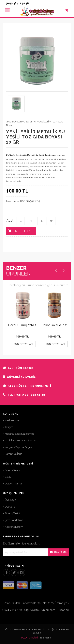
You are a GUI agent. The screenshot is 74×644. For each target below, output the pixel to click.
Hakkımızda (12, 420)
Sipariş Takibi (12, 470)
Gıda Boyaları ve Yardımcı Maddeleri (27, 122)
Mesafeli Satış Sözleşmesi (20, 434)
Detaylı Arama (13, 484)
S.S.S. (8, 477)
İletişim (9, 427)
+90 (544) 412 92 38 (16, 3)
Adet (10, 221)
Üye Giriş (10, 507)
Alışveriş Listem (14, 527)
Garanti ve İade (13, 454)
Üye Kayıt (10, 500)
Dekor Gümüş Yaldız (22, 325)
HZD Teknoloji (30, 638)
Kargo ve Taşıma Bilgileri (19, 447)
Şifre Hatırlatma (14, 520)
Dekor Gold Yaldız (54, 325)
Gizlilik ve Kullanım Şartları (21, 440)
